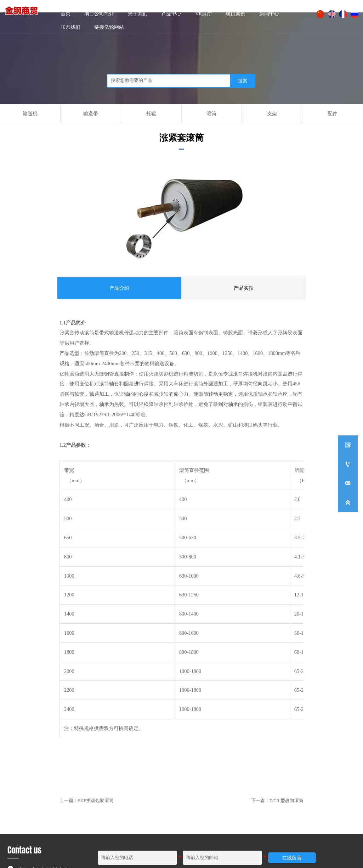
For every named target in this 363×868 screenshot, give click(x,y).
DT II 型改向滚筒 (287, 801)
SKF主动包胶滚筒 (96, 801)
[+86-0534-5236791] (348, 464)
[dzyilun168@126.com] (348, 483)
